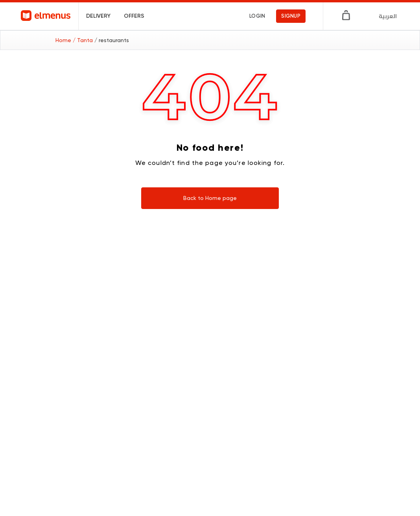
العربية (388, 16)
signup (291, 16)
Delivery (98, 16)
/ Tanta (84, 40)
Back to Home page (210, 198)
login (257, 16)
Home (64, 40)
